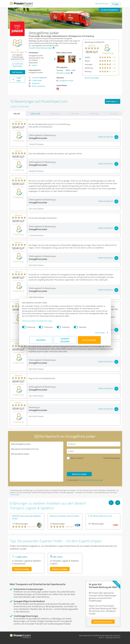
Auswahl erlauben (65, 341)
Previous (55, 59)
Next (80, 59)
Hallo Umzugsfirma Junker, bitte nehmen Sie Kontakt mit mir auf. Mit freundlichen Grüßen (37, 462)
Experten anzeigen (22, 569)
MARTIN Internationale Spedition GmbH (26, 517)
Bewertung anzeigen (92, 78)
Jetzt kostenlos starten (103, 622)
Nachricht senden (79, 474)
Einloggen (116, 4)
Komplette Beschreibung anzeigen (41, 48)
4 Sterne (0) (55, 114)
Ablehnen (41, 341)
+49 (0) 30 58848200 (39, 78)
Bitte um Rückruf (77, 458)
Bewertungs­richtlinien (86, 635)
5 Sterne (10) (35, 114)
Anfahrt (34, 65)
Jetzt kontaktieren (110, 10)
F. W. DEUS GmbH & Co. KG (100, 516)
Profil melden (15, 495)
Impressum (34, 322)
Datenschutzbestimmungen (49, 322)
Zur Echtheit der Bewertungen (17, 65)
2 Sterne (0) (94, 114)
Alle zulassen (89, 341)
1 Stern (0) (113, 114)
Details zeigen (93, 334)
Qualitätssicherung (99, 635)
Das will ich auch (102, 4)
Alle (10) (17, 114)
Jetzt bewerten (17, 72)
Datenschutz (109, 635)
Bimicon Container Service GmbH (65, 516)
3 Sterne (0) (74, 114)
